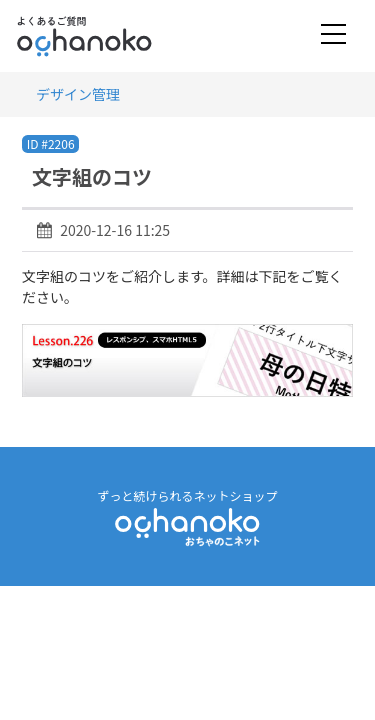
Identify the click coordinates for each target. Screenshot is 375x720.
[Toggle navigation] (333, 35)
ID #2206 (51, 143)
